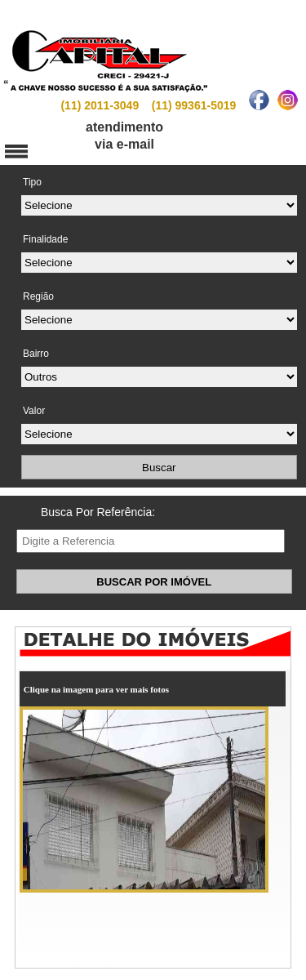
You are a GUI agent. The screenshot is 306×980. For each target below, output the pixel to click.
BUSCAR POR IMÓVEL (154, 582)
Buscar (159, 468)
